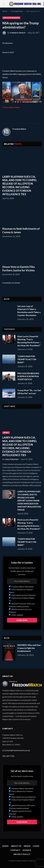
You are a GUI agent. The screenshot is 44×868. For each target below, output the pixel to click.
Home (5, 846)
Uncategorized (11, 18)
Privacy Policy (22, 854)
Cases (36, 846)
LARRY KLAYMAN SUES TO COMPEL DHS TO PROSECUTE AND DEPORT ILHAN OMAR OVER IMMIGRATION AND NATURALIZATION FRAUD (29, 501)
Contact (15, 850)
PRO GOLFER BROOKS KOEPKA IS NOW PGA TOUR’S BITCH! (28, 376)
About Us (16, 846)
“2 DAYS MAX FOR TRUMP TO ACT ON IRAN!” (27, 359)
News (6, 433)
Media (27, 846)
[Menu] (4, 4)
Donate (27, 850)
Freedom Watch (18, 33)
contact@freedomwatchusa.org (17, 750)
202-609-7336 (8, 756)
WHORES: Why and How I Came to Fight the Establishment (29, 648)
